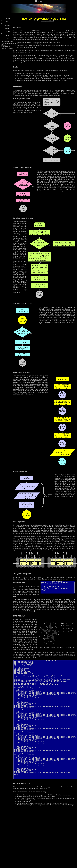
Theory (4, 45)
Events (8, 25)
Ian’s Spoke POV (7, 42)
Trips (8, 22)
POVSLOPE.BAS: (19, 583)
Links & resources (7, 48)
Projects (8, 28)
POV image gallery (8, 43)
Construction (6, 47)
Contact (8, 38)
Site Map (8, 32)
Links (8, 35)
